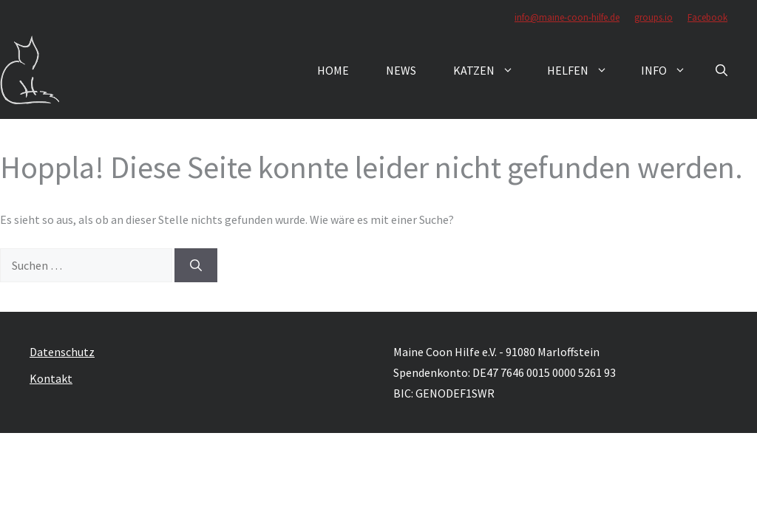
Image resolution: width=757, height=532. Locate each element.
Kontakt (51, 378)
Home (333, 70)
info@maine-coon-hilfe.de (567, 17)
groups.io (654, 17)
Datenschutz (62, 352)
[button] (722, 70)
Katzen (491, 70)
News (401, 70)
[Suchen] (196, 265)
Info (671, 70)
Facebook (707, 17)
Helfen (585, 70)
